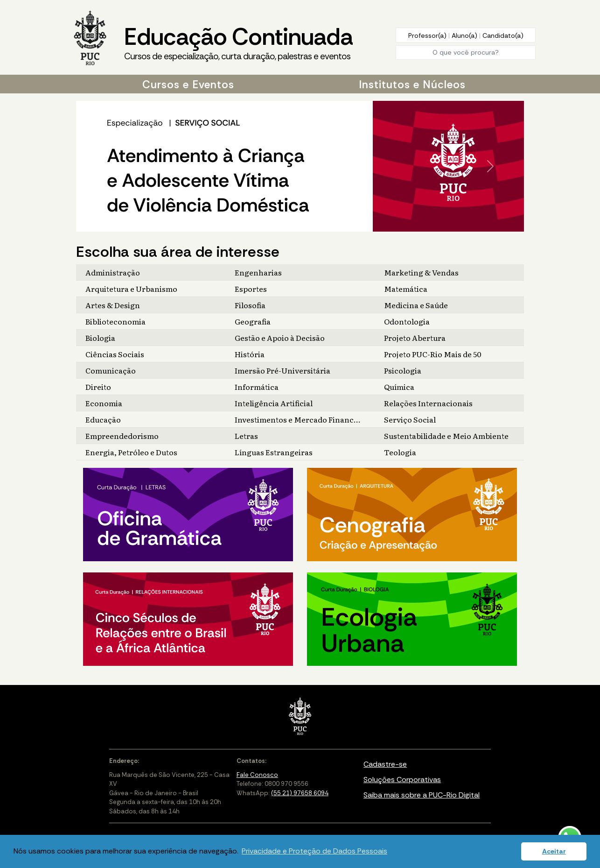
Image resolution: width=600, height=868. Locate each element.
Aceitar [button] (554, 851)
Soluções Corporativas (402, 780)
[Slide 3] (304, 225)
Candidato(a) (503, 35)
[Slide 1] (289, 225)
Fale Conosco (257, 775)
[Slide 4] (311, 225)
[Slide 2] (296, 225)
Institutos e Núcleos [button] (412, 85)
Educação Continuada (238, 42)
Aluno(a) (465, 35)
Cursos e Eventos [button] (188, 85)
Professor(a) (428, 35)
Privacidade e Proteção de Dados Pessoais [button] (314, 851)
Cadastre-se (385, 764)
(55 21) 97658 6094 (300, 793)
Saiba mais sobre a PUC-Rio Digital (422, 795)
